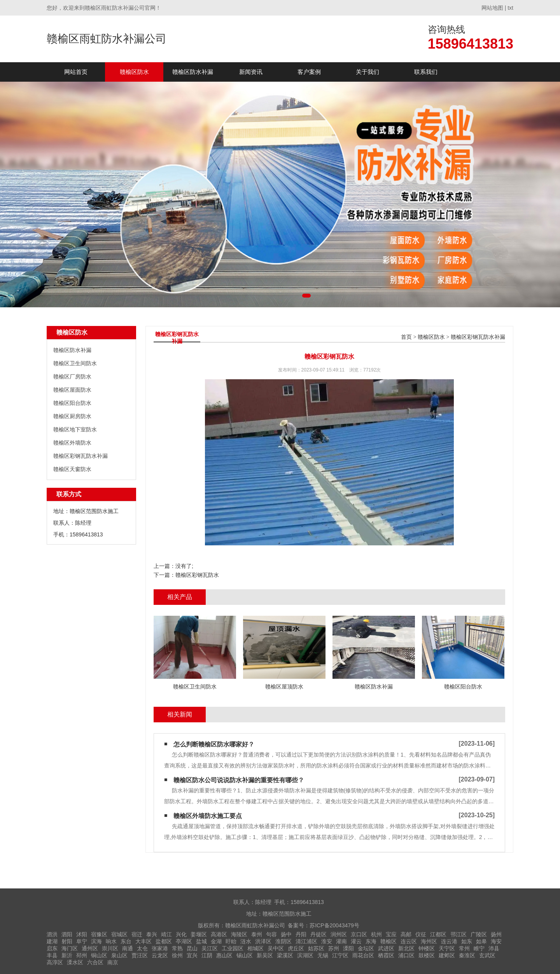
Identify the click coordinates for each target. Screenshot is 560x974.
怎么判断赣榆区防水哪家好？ (214, 744)
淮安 (327, 941)
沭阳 (82, 934)
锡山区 (245, 955)
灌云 (356, 941)
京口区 (359, 934)
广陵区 (479, 934)
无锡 (323, 955)
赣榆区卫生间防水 (75, 363)
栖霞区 (386, 955)
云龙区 (160, 955)
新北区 (406, 948)
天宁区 (447, 948)
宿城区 (119, 934)
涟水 (246, 941)
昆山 (192, 948)
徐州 (177, 955)
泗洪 (52, 934)
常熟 (177, 948)
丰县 (52, 955)
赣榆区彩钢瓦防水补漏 (80, 456)
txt (510, 8)
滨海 (96, 941)
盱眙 (231, 941)
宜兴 (192, 955)
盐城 (201, 941)
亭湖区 (184, 941)
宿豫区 (99, 934)
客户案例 (309, 72)
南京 (113, 962)
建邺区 (447, 955)
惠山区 (224, 955)
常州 (464, 948)
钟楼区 (427, 948)
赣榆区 (388, 941)
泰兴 (152, 934)
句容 (271, 934)
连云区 (409, 941)
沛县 (494, 948)
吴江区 (210, 948)
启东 (52, 948)
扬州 (496, 934)
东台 (126, 941)
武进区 (386, 948)
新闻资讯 (251, 72)
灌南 (341, 941)
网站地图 (492, 8)
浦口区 (406, 955)
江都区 (438, 934)
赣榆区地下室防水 (75, 429)
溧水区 (75, 962)
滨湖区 (305, 955)
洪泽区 (263, 941)
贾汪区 (140, 955)
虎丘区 (296, 948)
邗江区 (458, 934)
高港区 (219, 934)
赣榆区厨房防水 (72, 416)
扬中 (286, 934)
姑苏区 (316, 948)
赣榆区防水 (134, 72)
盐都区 (164, 941)
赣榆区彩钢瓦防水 (197, 575)
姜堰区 (199, 934)
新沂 (67, 955)
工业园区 (233, 948)
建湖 (52, 941)
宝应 (391, 934)
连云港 (449, 941)
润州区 (339, 934)
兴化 (181, 934)
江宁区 (340, 955)
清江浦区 (306, 941)
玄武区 (487, 955)
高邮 (406, 934)
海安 (496, 941)
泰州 (257, 934)
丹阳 (301, 934)
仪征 (421, 934)
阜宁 (82, 941)
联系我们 (426, 72)
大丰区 (143, 941)
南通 (128, 948)
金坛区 (366, 948)
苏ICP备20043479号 (334, 925)
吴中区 (276, 948)
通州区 (90, 948)
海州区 (429, 941)
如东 (467, 941)
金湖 (216, 941)
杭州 (376, 934)
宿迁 (137, 934)
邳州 (82, 955)
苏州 (334, 948)
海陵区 (239, 934)
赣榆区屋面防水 (72, 390)
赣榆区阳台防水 (72, 403)
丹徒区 (318, 934)
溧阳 (348, 948)
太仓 (142, 948)
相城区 (255, 948)
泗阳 (67, 934)
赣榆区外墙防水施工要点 (208, 816)
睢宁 (479, 948)
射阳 (67, 941)
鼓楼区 (427, 955)
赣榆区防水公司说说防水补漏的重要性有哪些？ (239, 780)
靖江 (166, 934)
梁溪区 (285, 955)
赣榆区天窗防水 (72, 469)
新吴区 (265, 955)
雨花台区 (363, 955)
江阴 (207, 955)
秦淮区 (467, 955)
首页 (406, 337)
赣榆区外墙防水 (72, 443)
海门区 (70, 948)
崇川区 (110, 948)
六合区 (95, 962)
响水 (111, 941)
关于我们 (367, 72)
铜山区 (99, 955)
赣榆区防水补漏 (193, 72)
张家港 (160, 948)
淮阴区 (283, 941)
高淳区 (55, 962)
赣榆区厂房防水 (72, 377)
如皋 (481, 941)
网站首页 (76, 72)
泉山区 (119, 955)
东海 (371, 941)
